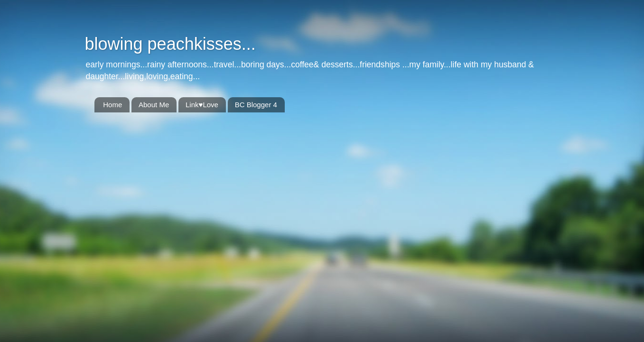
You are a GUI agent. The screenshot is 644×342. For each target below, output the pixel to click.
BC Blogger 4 (256, 105)
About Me (154, 105)
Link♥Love (202, 105)
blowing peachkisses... (170, 44)
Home (112, 105)
